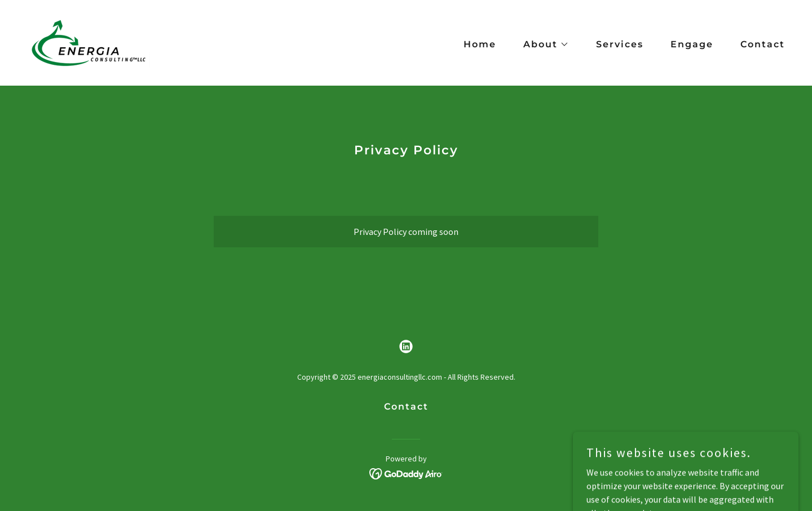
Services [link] (620, 44)
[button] (542, 45)
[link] (89, 42)
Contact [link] (763, 44)
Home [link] (480, 44)
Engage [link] (692, 44)
